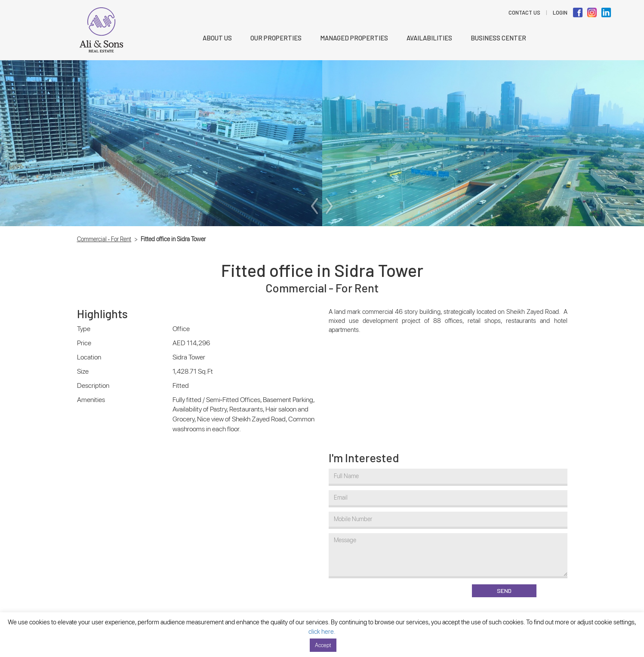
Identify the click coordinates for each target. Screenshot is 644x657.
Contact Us (524, 12)
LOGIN (560, 12)
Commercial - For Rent (104, 239)
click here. (322, 632)
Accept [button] (323, 645)
